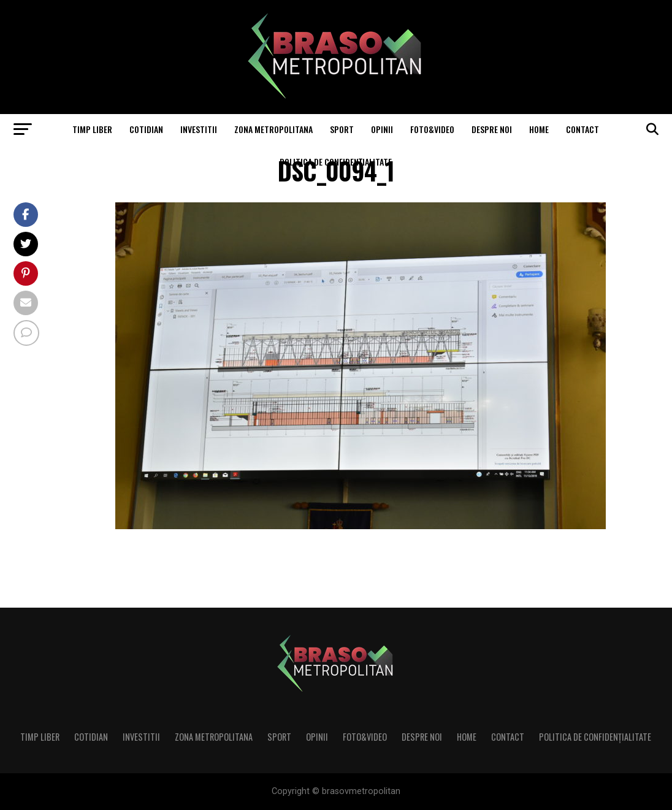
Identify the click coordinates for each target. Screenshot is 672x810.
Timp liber (92, 129)
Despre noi (492, 129)
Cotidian (146, 129)
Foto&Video (432, 129)
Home (539, 129)
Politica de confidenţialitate (336, 162)
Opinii (382, 129)
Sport (342, 129)
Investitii (199, 129)
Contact (582, 129)
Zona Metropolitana (273, 129)
